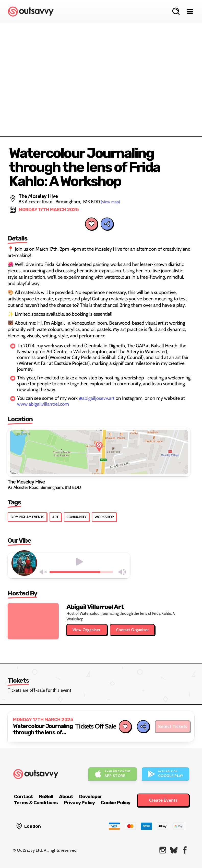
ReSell (46, 796)
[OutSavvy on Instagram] (163, 850)
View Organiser (87, 630)
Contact (23, 796)
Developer (91, 796)
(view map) (110, 202)
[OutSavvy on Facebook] (185, 850)
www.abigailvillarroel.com (43, 404)
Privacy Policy (79, 803)
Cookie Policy (115, 803)
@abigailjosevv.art (97, 398)
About (66, 796)
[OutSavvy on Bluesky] (174, 850)
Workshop (104, 517)
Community (77, 517)
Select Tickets (173, 726)
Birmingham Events (27, 517)
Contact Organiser (132, 630)
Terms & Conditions (36, 803)
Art (55, 517)
